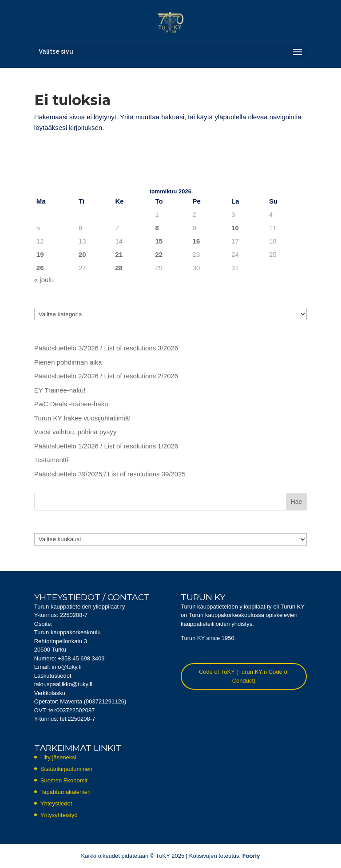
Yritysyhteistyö (59, 815)
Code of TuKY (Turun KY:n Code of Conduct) (244, 676)
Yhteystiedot (56, 803)
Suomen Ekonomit (64, 780)
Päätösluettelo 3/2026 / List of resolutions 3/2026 (106, 348)
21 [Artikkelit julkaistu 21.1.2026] (119, 254)
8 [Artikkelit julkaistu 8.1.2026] (157, 228)
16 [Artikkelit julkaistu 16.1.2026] (196, 241)
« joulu (44, 280)
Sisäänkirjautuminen (66, 769)
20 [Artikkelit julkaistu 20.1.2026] (82, 254)
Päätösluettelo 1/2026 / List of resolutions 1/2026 (106, 446)
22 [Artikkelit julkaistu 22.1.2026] (159, 254)
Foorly (251, 856)
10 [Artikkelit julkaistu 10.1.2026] (235, 228)
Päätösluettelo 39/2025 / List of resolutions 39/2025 (110, 474)
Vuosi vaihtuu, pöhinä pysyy (75, 432)
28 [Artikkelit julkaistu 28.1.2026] (119, 268)
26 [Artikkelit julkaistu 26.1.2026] (40, 268)
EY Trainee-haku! (60, 390)
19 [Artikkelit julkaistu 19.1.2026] (40, 254)
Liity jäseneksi (58, 757)
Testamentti (51, 460)
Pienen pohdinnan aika (68, 362)
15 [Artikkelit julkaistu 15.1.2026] (159, 241)
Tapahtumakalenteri (65, 792)
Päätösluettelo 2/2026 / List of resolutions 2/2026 (106, 376)
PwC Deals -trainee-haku (71, 404)
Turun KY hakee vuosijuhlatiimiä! (83, 418)
